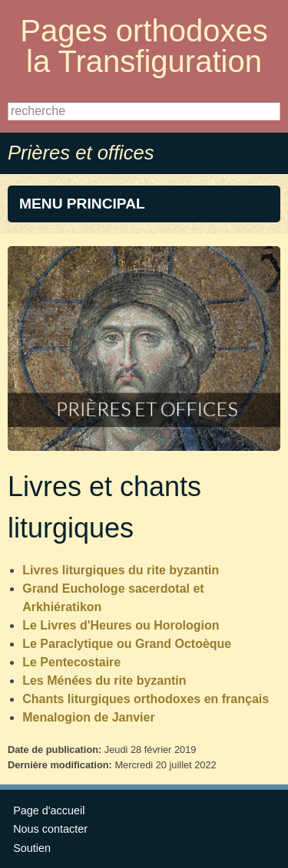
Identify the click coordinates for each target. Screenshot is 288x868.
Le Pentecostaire (71, 662)
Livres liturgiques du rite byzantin (121, 570)
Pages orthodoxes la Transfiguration (144, 46)
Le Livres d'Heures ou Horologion (121, 625)
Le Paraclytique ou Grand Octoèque (127, 644)
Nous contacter (50, 829)
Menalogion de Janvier (88, 717)
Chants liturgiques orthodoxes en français (146, 699)
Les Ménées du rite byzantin (106, 681)
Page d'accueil (49, 810)
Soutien (32, 848)
